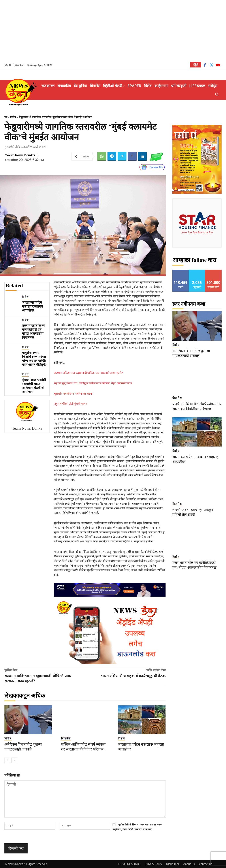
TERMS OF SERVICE (130, 864)
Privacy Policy (154, 864)
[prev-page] (7, 760)
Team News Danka (20, 155)
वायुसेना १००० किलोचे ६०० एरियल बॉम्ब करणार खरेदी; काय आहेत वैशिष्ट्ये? (34, 359)
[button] (217, 94)
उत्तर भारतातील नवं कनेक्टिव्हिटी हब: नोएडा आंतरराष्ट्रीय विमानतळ (34, 332)
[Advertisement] (113, 31)
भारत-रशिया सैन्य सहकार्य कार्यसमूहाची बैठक (133, 676)
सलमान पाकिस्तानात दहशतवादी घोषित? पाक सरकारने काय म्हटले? (88, 373)
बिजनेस (66, 738)
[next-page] (14, 760)
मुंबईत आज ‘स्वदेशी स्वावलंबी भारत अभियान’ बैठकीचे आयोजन (34, 386)
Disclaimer (173, 864)
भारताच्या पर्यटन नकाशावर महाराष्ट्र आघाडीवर (33, 306)
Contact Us (206, 864)
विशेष (13, 117)
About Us (189, 864)
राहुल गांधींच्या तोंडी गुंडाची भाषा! (71, 404)
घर (6, 117)
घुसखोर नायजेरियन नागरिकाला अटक (73, 394)
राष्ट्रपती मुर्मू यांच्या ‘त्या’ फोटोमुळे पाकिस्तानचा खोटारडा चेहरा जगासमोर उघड (93, 383)
